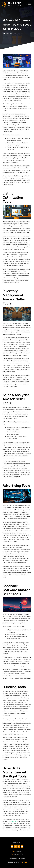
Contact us (13, 821)
